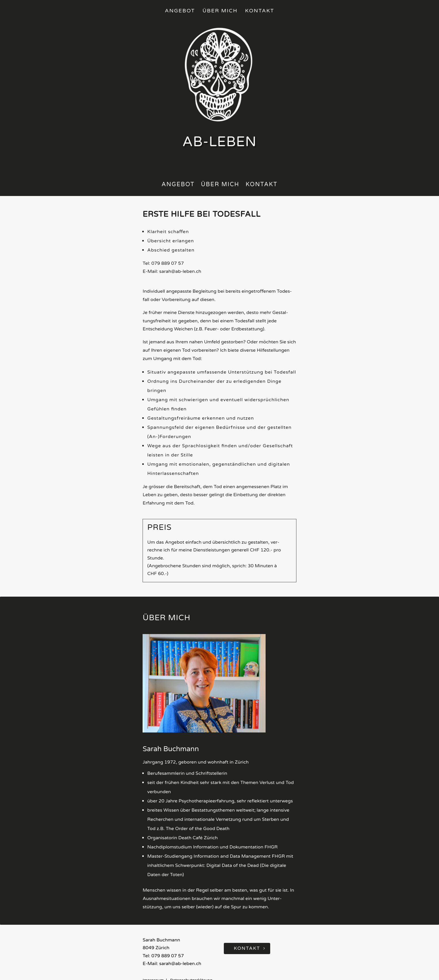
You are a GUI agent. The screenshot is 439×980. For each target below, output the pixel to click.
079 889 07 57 (168, 263)
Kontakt (260, 11)
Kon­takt (262, 185)
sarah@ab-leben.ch (180, 271)
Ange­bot (178, 185)
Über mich (220, 11)
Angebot (180, 11)
